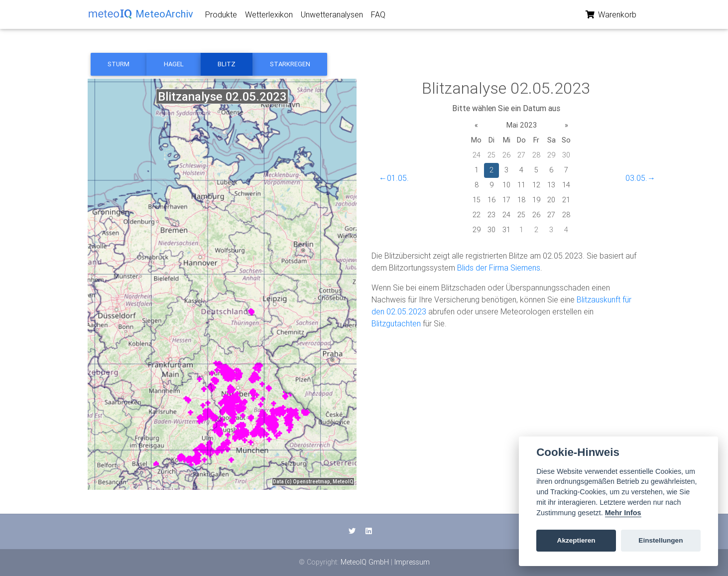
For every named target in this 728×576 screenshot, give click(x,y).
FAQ (378, 16)
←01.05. (394, 178)
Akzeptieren (576, 540)
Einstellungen (661, 540)
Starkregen (290, 64)
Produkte (221, 16)
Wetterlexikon (269, 16)
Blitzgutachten (396, 323)
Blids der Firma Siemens (499, 268)
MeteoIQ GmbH (365, 562)
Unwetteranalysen (332, 16)
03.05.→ (640, 178)
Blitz (227, 64)
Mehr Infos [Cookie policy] (623, 513)
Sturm (119, 64)
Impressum (412, 562)
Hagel (174, 64)
